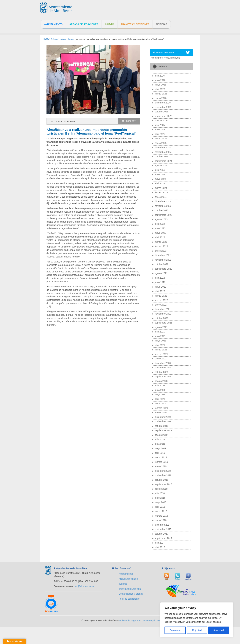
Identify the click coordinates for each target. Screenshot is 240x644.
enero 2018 (161, 520)
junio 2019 (160, 444)
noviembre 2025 (163, 107)
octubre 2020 (161, 372)
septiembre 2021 (163, 323)
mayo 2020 (160, 395)
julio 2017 (160, 543)
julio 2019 (160, 439)
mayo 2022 (160, 287)
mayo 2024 (160, 179)
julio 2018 (160, 493)
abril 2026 (160, 89)
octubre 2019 (161, 426)
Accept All (219, 630)
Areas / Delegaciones (84, 24)
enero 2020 (161, 412)
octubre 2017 (161, 534)
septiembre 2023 (163, 215)
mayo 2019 (160, 448)
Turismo (123, 584)
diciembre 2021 (163, 309)
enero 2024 (161, 197)
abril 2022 (160, 291)
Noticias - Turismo (67, 39)
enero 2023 (161, 251)
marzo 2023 (161, 242)
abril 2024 (160, 183)
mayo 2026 (160, 85)
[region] (197, 620)
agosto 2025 (161, 121)
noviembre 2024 (163, 152)
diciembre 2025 (163, 103)
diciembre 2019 (163, 417)
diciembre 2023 (163, 201)
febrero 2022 (161, 300)
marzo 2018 (161, 511)
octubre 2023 (161, 210)
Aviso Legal (149, 621)
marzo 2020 (161, 403)
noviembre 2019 (163, 421)
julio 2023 (160, 224)
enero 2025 (161, 143)
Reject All (197, 630)
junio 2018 (160, 498)
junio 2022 (160, 282)
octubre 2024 (161, 157)
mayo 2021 (160, 341)
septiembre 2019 (163, 430)
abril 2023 (160, 237)
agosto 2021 (161, 327)
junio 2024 (160, 174)
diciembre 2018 (163, 471)
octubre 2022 (161, 264)
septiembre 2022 (163, 269)
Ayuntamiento (53, 24)
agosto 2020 (161, 381)
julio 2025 (160, 125)
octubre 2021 (161, 318)
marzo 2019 (161, 457)
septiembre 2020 (163, 377)
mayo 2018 (160, 502)
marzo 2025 (161, 139)
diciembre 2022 (163, 255)
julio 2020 (160, 386)
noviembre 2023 (163, 206)
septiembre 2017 (163, 538)
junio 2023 (160, 228)
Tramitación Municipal (130, 589)
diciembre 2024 (163, 148)
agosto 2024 (161, 165)
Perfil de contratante (129, 599)
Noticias (162, 24)
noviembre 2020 (163, 368)
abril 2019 (160, 453)
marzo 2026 (161, 94)
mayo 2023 (160, 233)
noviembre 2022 (163, 260)
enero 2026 (161, 98)
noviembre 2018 (163, 475)
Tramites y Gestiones (135, 24)
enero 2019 (161, 466)
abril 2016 (160, 547)
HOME (46, 39)
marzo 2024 (161, 188)
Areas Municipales (128, 579)
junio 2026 (160, 80)
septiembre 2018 (163, 484)
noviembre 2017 (163, 529)
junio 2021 (160, 336)
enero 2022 (161, 305)
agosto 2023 (161, 219)
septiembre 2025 (163, 116)
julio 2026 (160, 76)
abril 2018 (160, 507)
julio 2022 (160, 278)
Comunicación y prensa (131, 594)
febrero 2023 (161, 246)
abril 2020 (160, 399)
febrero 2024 (161, 192)
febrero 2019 (161, 462)
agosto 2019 (161, 435)
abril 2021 (160, 345)
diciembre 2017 (163, 525)
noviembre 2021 (163, 314)
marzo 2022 (161, 296)
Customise (175, 630)
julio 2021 (160, 332)
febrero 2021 (161, 354)
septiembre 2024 (163, 161)
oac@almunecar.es (84, 586)
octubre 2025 (161, 112)
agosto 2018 (161, 489)
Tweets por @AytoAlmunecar (165, 58)
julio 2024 (160, 170)
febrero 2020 (161, 408)
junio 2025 (160, 130)
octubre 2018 (161, 480)
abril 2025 (160, 134)
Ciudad (109, 24)
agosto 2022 (161, 273)
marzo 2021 (161, 350)
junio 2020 (160, 390)
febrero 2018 (161, 516)
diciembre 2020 (163, 363)
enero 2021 (161, 359)
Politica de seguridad (130, 621)
